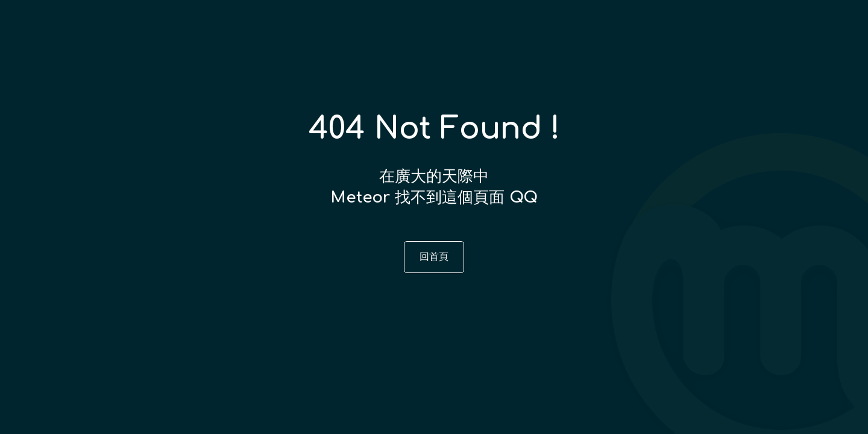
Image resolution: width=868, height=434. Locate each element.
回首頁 (434, 257)
